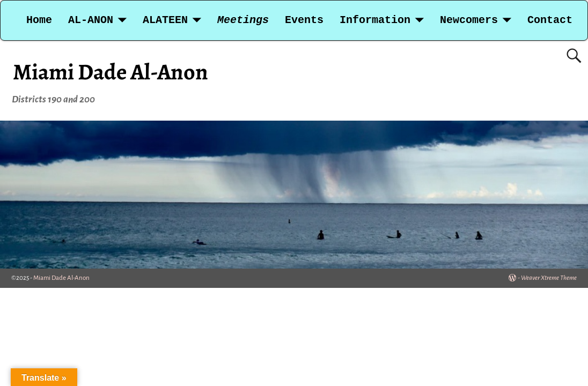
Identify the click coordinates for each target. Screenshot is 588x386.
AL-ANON (91, 20)
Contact (550, 20)
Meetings (243, 20)
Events (304, 20)
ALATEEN (165, 20)
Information (375, 20)
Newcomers (469, 20)
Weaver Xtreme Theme (549, 278)
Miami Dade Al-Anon (111, 72)
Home (39, 20)
